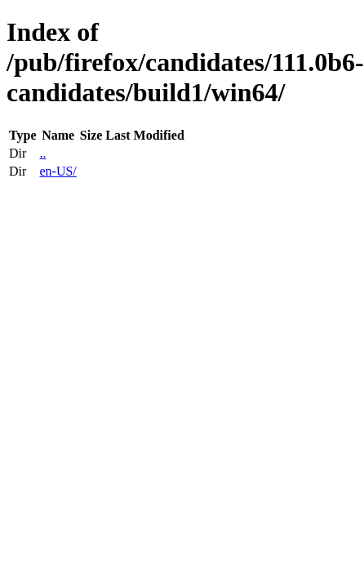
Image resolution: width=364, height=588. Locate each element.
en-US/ (58, 171)
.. (42, 153)
